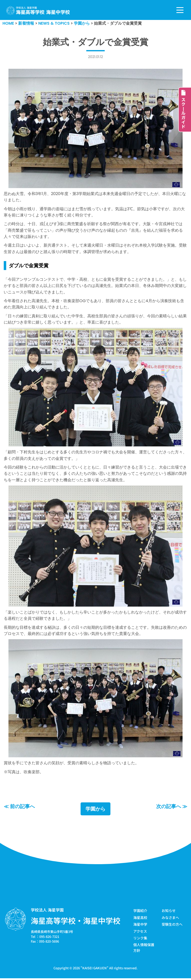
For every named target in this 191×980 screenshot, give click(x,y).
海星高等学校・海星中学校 (76, 922)
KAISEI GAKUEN (95, 970)
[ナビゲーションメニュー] (180, 10)
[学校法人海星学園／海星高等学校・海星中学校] (38, 11)
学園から (95, 811)
